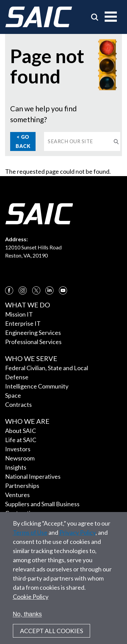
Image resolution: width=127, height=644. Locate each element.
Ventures (17, 495)
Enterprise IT (23, 323)
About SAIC (20, 431)
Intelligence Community (37, 386)
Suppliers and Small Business (42, 504)
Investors (18, 449)
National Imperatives (33, 476)
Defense (17, 377)
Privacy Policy (77, 539)
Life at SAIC (21, 440)
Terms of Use (30, 539)
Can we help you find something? (44, 114)
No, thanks (27, 621)
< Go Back (23, 141)
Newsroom (20, 458)
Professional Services (33, 342)
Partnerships (22, 486)
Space (13, 395)
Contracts (18, 404)
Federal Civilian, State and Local (47, 368)
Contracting (21, 513)
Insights (16, 467)
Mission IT (19, 314)
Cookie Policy (31, 604)
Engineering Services (33, 333)
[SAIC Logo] (39, 17)
